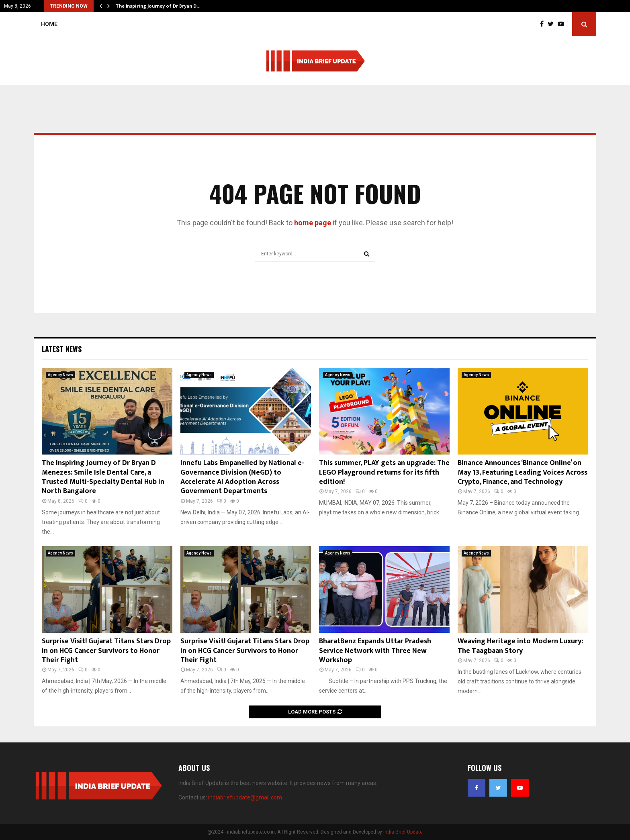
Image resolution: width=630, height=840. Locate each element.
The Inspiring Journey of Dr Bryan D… (158, 6)
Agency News (60, 375)
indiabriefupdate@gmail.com (245, 797)
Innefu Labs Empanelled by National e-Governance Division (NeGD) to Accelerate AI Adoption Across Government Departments (242, 477)
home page (313, 223)
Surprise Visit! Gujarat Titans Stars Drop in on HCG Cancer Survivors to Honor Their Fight (106, 651)
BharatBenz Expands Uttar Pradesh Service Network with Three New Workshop (375, 651)
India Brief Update (403, 832)
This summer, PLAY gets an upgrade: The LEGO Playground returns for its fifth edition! (384, 472)
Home (49, 24)
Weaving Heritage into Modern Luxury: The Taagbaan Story (520, 646)
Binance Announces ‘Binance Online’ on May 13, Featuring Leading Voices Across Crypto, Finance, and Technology (523, 472)
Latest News (62, 349)
